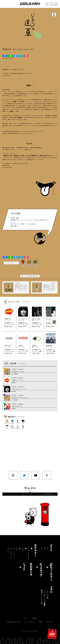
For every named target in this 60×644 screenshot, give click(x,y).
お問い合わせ (50, 622)
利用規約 (41, 622)
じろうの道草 (48, 592)
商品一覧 (20, 566)
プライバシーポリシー (29, 622)
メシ (42, 548)
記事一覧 (32, 547)
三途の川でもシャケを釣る (42, 596)
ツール (23, 548)
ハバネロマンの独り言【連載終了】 (45, 596)
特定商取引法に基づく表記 (14, 622)
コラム (8, 549)
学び (20, 548)
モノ (45, 548)
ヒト (48, 548)
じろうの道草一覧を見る (31, 276)
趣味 (26, 547)
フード (17, 548)
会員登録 (34, 618)
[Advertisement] (35, 439)
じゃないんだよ (19, 150)
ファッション (14, 552)
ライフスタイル (29, 553)
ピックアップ (11, 552)
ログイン (26, 618)
